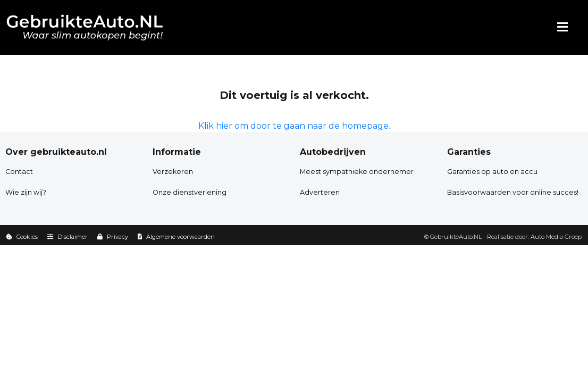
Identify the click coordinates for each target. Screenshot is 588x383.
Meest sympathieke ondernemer (357, 172)
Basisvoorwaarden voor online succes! (513, 192)
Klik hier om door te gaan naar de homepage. (294, 126)
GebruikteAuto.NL (456, 237)
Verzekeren (173, 172)
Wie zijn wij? (26, 192)
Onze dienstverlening (190, 192)
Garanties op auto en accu (492, 172)
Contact (19, 172)
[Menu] (562, 27)
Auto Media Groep (556, 237)
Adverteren (320, 192)
